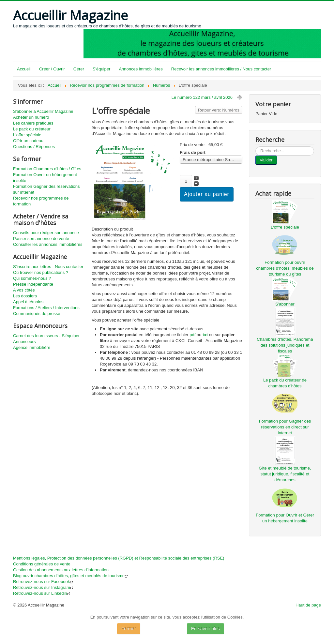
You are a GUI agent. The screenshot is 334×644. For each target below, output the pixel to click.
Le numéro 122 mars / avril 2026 (202, 97)
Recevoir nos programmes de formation (41, 201)
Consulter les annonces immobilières (48, 244)
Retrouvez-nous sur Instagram (43, 587)
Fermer (129, 629)
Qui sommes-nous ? (32, 278)
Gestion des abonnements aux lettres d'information (61, 570)
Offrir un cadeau (28, 141)
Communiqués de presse (37, 314)
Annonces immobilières (141, 69)
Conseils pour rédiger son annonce (46, 233)
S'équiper (102, 69)
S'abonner (285, 304)
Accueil (24, 69)
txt (205, 335)
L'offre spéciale (27, 135)
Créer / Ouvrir (52, 69)
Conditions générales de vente (42, 564)
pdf (192, 335)
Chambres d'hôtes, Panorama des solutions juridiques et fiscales (285, 345)
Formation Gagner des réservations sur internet (46, 189)
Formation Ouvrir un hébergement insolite (45, 178)
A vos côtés (24, 290)
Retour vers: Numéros (219, 110)
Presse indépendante (33, 284)
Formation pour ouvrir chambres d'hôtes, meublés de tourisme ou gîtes (285, 268)
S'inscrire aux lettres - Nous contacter (48, 267)
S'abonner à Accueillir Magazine (43, 111)
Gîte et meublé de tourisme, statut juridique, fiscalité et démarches (285, 474)
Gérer (79, 69)
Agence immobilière (32, 347)
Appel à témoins (28, 302)
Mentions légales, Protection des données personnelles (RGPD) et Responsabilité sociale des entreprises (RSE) (119, 558)
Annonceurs (24, 342)
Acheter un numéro (31, 117)
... (256, 147)
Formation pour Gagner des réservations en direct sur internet (285, 427)
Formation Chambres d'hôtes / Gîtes (47, 169)
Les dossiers (25, 296)
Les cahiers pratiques (33, 123)
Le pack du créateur (32, 129)
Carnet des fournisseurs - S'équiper (46, 336)
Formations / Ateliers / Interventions (46, 308)
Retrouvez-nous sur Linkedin (42, 593)
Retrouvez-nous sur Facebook (43, 582)
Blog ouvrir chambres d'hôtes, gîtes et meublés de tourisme (70, 576)
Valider (266, 160)
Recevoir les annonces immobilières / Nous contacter (221, 69)
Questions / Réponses (34, 147)
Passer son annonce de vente (41, 239)
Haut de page (308, 605)
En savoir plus (205, 629)
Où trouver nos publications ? (41, 272)
